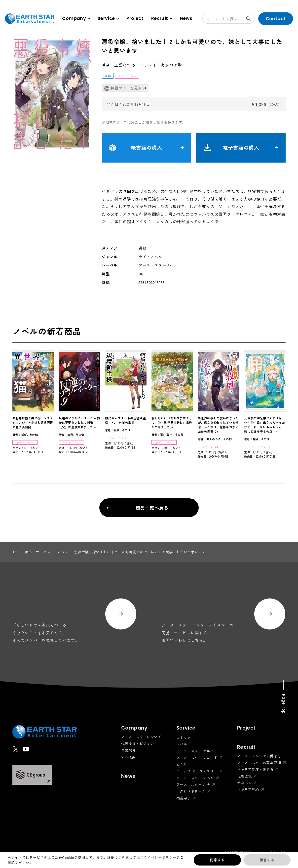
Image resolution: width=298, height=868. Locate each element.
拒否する (267, 860)
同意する (217, 860)
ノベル (62, 552)
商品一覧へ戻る (138, 508)
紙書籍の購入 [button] (147, 148)
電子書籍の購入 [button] (241, 148)
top (16, 552)
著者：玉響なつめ (118, 65)
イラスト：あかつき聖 (161, 65)
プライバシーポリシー (158, 857)
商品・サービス (38, 552)
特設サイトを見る (123, 88)
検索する (250, 19)
